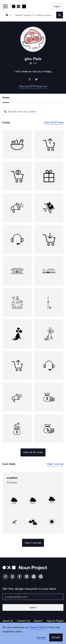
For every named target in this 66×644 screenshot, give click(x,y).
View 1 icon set (55, 464)
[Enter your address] (33, 597)
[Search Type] (8, 15)
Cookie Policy (37, 627)
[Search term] (35, 15)
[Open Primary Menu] (5, 7)
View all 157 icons (54, 122)
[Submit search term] (60, 15)
